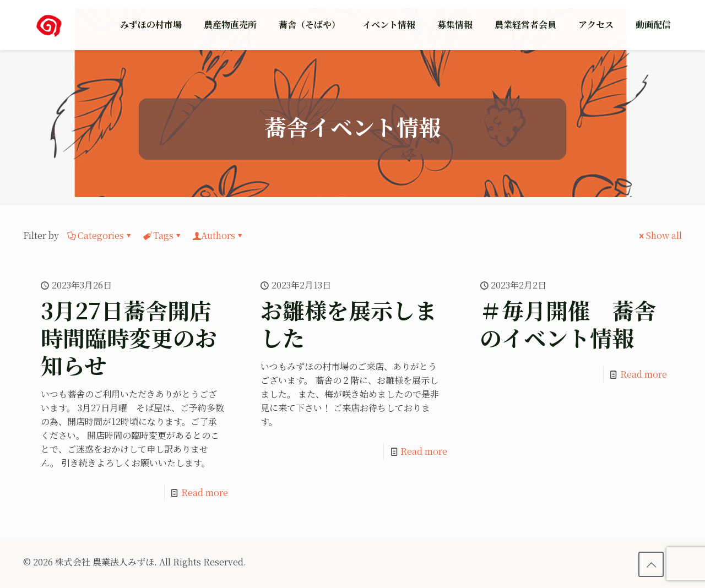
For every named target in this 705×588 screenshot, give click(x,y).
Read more (205, 492)
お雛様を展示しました (349, 323)
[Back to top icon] (651, 564)
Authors (218, 235)
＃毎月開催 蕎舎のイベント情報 (568, 323)
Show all (660, 235)
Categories (100, 235)
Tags (162, 235)
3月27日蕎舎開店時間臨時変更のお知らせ (129, 337)
